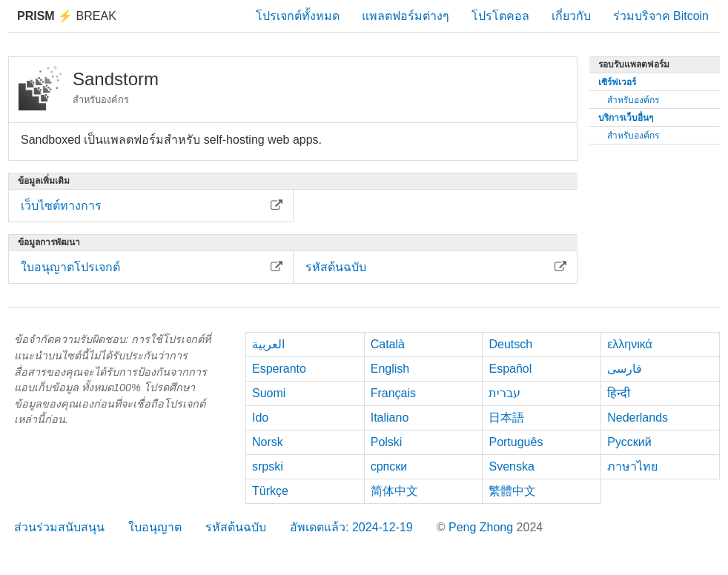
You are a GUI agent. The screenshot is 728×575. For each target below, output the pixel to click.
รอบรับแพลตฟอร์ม (634, 64)
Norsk (268, 442)
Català (388, 344)
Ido (260, 418)
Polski (387, 442)
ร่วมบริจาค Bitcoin (661, 16)
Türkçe (270, 491)
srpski (268, 466)
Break (67, 16)
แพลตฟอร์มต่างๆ (406, 16)
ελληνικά (630, 344)
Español (510, 369)
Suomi (269, 393)
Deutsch (510, 344)
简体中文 (394, 491)
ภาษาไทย (632, 466)
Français (393, 393)
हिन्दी (619, 393)
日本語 (506, 418)
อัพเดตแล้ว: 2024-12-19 (351, 527)
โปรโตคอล (500, 16)
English (390, 369)
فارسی (625, 369)
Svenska (511, 466)
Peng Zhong (483, 527)
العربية (268, 344)
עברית (504, 393)
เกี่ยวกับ (571, 16)
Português (516, 442)
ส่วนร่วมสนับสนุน (59, 527)
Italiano (390, 418)
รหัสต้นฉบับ (236, 527)
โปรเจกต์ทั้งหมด (298, 16)
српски (389, 466)
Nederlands (638, 418)
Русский (629, 442)
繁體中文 (512, 491)
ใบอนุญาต (155, 527)
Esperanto (279, 369)
